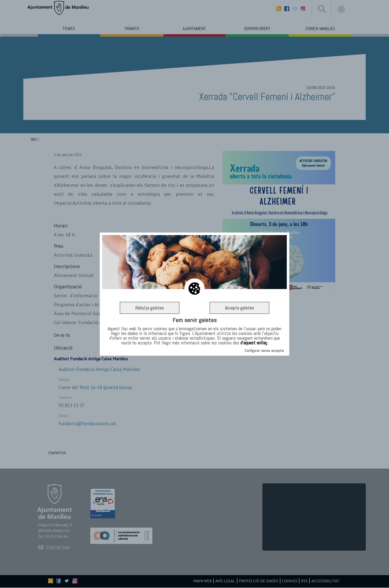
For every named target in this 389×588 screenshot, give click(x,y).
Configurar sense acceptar (264, 350)
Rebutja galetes (150, 308)
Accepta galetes (240, 308)
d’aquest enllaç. (254, 343)
